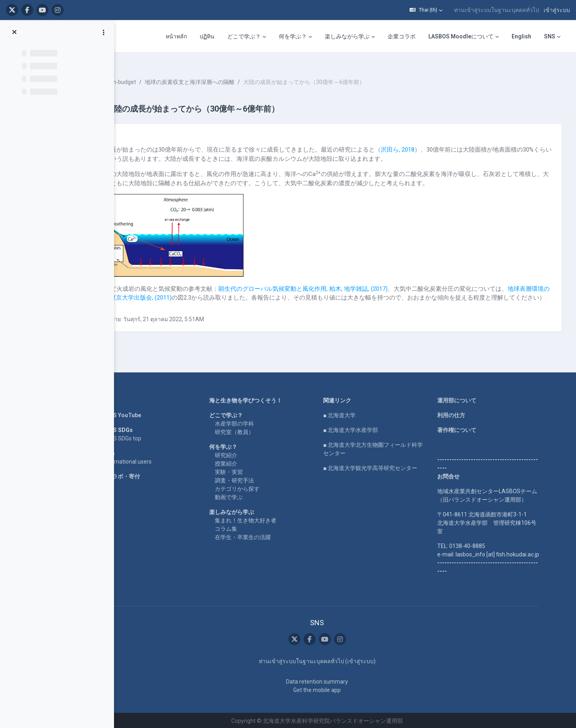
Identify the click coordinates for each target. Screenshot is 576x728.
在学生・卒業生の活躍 (264, 536)
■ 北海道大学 (361, 414)
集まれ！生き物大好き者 (267, 519)
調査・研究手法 (256, 479)
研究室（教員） (256, 431)
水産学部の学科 (256, 422)
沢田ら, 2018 (449, 140)
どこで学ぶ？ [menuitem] (244, 36)
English (127, 452)
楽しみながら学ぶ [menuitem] (347, 36)
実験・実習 (250, 471)
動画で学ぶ (250, 496)
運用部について (478, 399)
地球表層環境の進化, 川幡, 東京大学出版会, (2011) (216, 288)
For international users (145, 460)
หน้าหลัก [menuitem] (176, 36)
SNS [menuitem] (550, 36)
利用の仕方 (473, 414)
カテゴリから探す (259, 488)
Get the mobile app (339, 689)
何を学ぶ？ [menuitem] (293, 36)
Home (125, 399)
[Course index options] (104, 32)
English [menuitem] (521, 36)
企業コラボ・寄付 (139, 475)
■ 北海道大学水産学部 (372, 429)
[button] (426, 10)
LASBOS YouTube (140, 414)
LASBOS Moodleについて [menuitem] (461, 36)
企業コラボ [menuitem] (402, 36)
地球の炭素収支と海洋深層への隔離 (241, 72)
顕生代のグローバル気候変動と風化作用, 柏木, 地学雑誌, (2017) (354, 278)
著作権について (478, 429)
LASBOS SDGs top (140, 437)
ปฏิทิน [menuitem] (207, 36)
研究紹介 (248, 454)
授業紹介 (248, 462)
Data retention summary (339, 680)
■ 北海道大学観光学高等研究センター (392, 467)
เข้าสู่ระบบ (557, 10)
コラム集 (248, 528)
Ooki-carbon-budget (162, 72)
